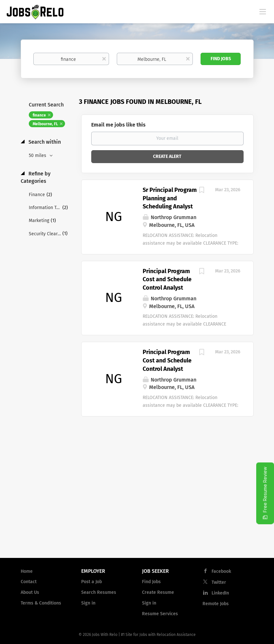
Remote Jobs (216, 604)
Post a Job (92, 582)
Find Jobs (221, 59)
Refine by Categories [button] (36, 177)
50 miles (38, 155)
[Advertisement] (137, 501)
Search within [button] (44, 142)
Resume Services (160, 614)
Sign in (88, 603)
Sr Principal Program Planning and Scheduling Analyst (170, 198)
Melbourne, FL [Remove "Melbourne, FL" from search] (45, 124)
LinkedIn (220, 593)
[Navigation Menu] (263, 11)
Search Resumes (99, 592)
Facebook (221, 571)
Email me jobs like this (118, 125)
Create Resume (158, 592)
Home (27, 571)
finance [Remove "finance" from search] (39, 115)
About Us (30, 592)
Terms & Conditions (41, 603)
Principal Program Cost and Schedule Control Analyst (167, 279)
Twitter (219, 582)
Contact (29, 582)
